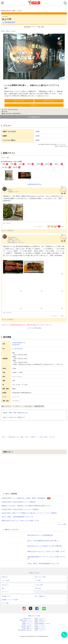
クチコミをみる (19, 101)
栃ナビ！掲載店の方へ (40, 596)
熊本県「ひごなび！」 (40, 618)
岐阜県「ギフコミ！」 (28, 624)
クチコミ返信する (8, 230)
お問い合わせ (38, 588)
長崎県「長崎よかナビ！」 (41, 620)
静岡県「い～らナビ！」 (41, 627)
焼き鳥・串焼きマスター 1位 (14, 241)
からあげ (13, 31)
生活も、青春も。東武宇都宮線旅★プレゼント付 (17, 517)
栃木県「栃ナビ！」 (28, 618)
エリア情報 (38, 580)
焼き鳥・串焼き (5, 31)
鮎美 (9, 190)
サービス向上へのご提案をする (14, 417)
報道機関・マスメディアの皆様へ (10, 600)
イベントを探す (6, 580)
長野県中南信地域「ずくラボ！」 (43, 624)
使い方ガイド (5, 585)
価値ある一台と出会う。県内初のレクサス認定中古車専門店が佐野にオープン (27, 506)
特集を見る (5, 577)
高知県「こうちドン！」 (41, 630)
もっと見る (62, 524)
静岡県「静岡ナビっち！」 (27, 620)
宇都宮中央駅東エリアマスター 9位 (16, 242)
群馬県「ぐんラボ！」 (28, 625)
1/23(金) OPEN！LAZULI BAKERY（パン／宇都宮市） (19, 502)
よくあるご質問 (39, 585)
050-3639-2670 (9, 22)
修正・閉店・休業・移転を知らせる (15, 413)
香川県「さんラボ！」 (40, 625)
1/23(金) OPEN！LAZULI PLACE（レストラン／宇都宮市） (21, 509)
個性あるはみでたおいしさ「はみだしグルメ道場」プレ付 (20, 520)
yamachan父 (11, 237)
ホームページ (16, 397)
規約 (3, 588)
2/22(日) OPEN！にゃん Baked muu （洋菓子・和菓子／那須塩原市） (24, 498)
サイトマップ (5, 592)
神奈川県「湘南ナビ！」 (27, 627)
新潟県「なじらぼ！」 (40, 622)
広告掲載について (6, 596)
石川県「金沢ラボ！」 (28, 628)
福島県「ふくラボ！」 (28, 622)
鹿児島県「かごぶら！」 (41, 628)
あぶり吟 (7, 19)
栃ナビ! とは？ (34, 573)
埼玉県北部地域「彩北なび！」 (26, 630)
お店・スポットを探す (40, 577)
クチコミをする (49, 101)
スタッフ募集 (5, 603)
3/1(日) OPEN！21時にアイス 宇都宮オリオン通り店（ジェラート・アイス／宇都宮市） (30, 513)
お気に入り (34, 105)
